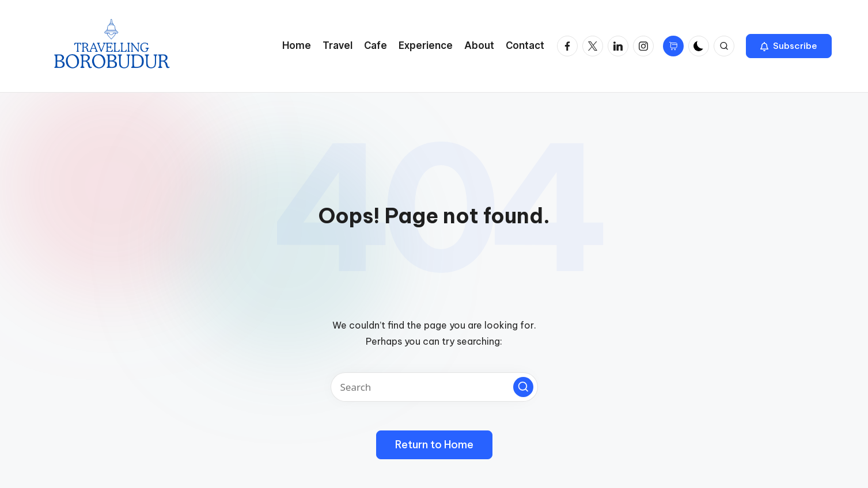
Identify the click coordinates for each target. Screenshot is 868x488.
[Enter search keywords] (434, 387)
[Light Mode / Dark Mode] (699, 46)
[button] (789, 46)
